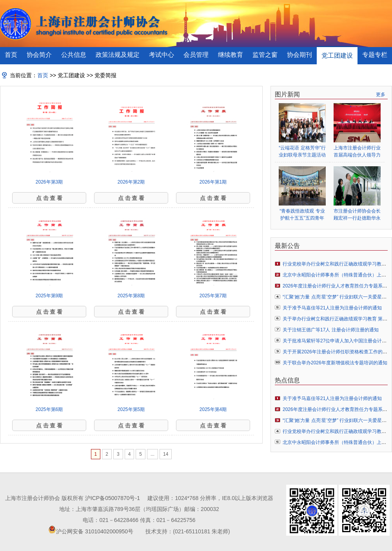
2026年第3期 (49, 182)
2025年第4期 (213, 409)
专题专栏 (375, 55)
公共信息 (74, 55)
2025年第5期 (131, 409)
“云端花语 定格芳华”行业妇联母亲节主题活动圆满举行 (302, 152)
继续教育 (230, 55)
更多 (381, 95)
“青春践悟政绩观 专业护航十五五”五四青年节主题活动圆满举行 (302, 215)
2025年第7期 (213, 296)
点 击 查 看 (49, 198)
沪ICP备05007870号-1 (113, 498)
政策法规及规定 (118, 55)
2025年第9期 (49, 296)
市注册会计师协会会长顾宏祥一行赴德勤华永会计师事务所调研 (357, 215)
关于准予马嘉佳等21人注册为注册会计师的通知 (332, 308)
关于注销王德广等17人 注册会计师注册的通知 (331, 330)
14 (166, 454)
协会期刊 (299, 55)
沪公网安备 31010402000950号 (95, 531)
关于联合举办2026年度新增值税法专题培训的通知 (335, 363)
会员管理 (196, 55)
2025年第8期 (131, 296)
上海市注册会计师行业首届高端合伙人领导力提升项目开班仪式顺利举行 (357, 152)
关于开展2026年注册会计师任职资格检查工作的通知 (337, 352)
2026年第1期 (213, 182)
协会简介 (39, 55)
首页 (11, 55)
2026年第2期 (131, 182)
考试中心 (162, 55)
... (152, 454)
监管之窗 (265, 55)
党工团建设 (337, 55)
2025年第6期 (49, 409)
